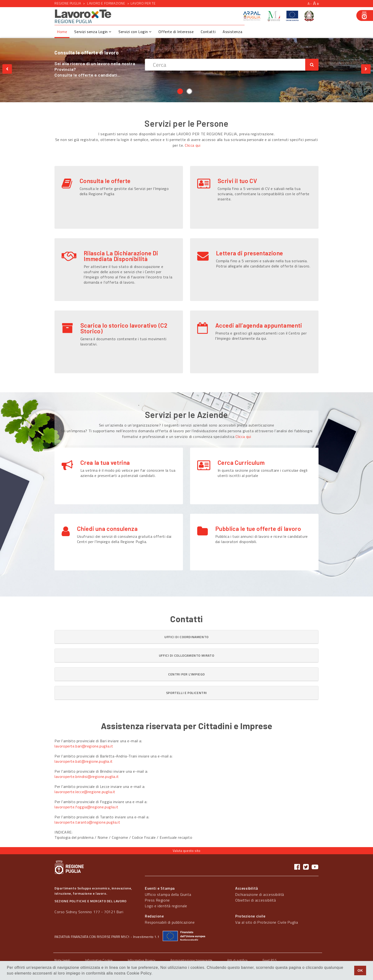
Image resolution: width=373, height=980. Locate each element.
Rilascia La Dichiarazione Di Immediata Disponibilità (121, 256)
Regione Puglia (68, 3)
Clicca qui (193, 145)
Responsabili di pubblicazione (170, 922)
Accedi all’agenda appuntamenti (259, 325)
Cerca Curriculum (241, 462)
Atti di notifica (237, 960)
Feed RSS (270, 960)
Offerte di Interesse (176, 32)
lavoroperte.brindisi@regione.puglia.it (87, 776)
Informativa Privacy (142, 960)
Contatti (208, 32)
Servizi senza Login (93, 32)
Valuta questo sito (187, 851)
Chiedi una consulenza (107, 529)
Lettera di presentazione (250, 253)
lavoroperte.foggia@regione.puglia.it (86, 807)
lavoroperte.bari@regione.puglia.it (84, 746)
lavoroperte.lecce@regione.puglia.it (85, 792)
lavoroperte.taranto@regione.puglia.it (87, 822)
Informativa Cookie (99, 960)
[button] (186, 637)
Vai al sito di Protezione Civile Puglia (267, 922)
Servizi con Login (135, 32)
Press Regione (157, 900)
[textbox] (225, 65)
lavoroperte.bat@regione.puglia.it (84, 761)
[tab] (186, 637)
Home (62, 32)
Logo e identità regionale (166, 906)
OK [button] (360, 970)
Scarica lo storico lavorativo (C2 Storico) (124, 328)
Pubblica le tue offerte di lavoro (258, 529)
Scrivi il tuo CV (237, 181)
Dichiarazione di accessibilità (260, 894)
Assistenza (232, 32)
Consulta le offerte (105, 181)
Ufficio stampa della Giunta (168, 894)
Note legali (62, 960)
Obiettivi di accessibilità (256, 900)
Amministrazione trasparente (191, 960)
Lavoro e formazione (106, 3)
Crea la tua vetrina (105, 462)
